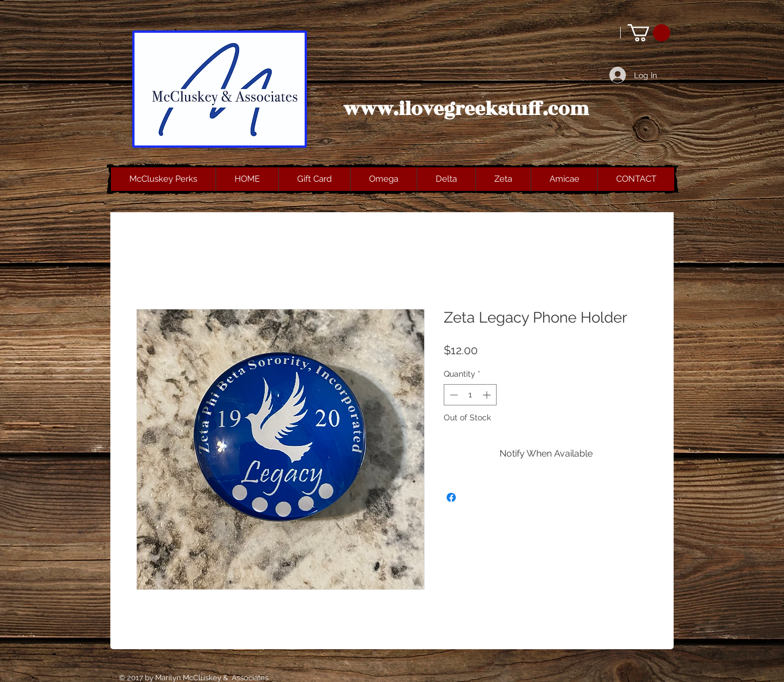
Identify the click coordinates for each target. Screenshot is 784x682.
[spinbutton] (470, 395)
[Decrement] (453, 395)
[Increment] (488, 395)
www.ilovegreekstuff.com (466, 109)
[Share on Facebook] (451, 497)
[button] (649, 33)
